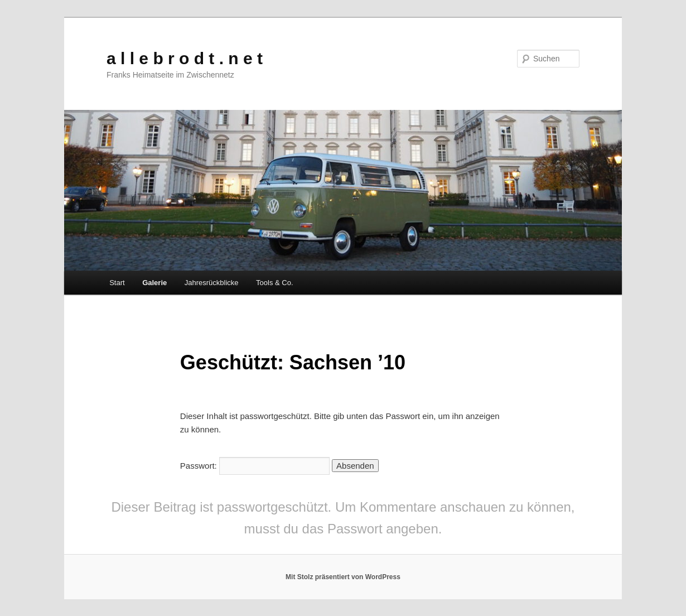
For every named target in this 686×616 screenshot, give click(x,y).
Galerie (154, 283)
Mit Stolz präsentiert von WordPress (343, 577)
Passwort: (255, 466)
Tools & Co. (274, 283)
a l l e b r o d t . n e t (185, 58)
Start (117, 283)
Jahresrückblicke (212, 283)
